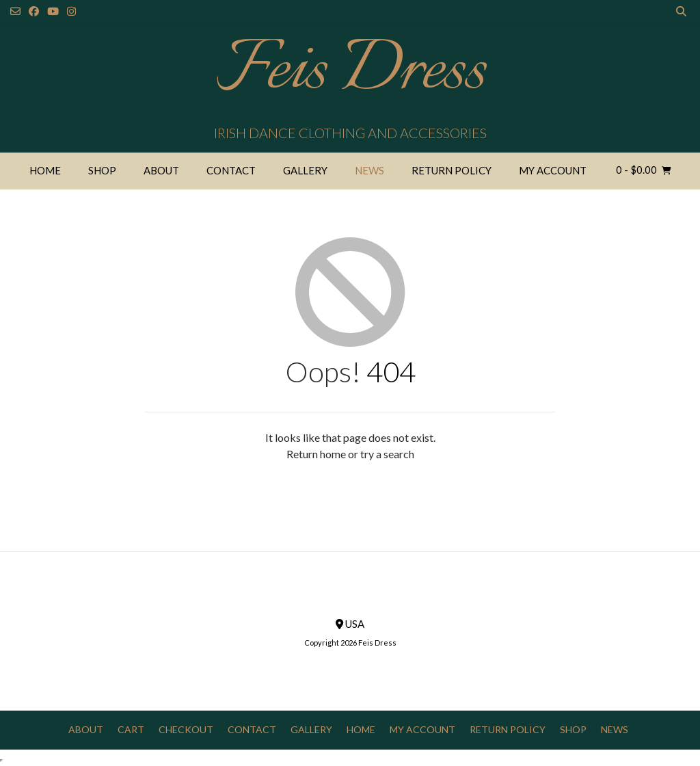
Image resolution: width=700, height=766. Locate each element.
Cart (131, 729)
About (161, 170)
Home (45, 170)
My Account (553, 170)
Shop (102, 170)
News (369, 170)
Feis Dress (350, 72)
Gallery (305, 170)
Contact (231, 170)
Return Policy (452, 170)
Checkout (186, 729)
